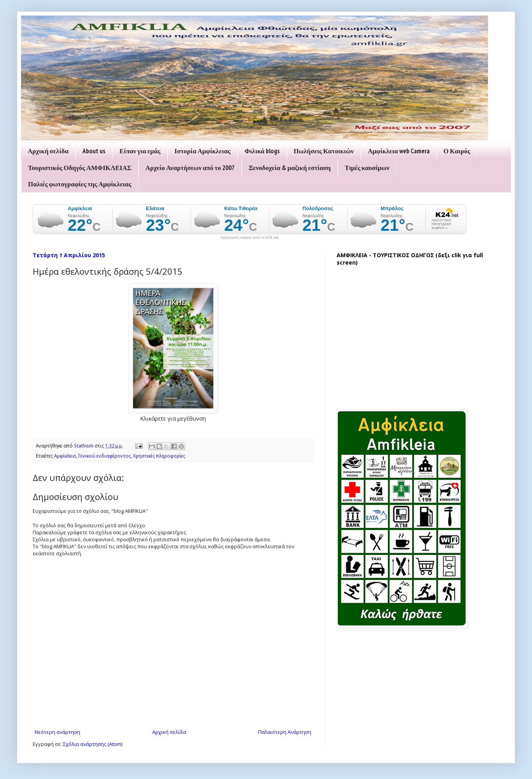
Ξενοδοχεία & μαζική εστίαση (290, 168)
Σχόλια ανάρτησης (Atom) (93, 744)
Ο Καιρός (457, 151)
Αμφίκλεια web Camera (399, 151)
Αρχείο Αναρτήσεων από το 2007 (190, 168)
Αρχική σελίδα (48, 151)
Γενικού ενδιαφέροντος (104, 456)
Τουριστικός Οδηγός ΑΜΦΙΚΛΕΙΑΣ (80, 168)
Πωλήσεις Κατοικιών (324, 151)
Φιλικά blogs (262, 151)
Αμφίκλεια (65, 456)
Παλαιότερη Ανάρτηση (285, 732)
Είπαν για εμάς (140, 151)
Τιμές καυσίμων (367, 168)
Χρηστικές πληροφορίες (159, 456)
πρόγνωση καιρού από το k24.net (250, 238)
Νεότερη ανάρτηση (57, 732)
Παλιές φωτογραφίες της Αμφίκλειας (80, 184)
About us (94, 151)
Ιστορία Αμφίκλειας (202, 151)
